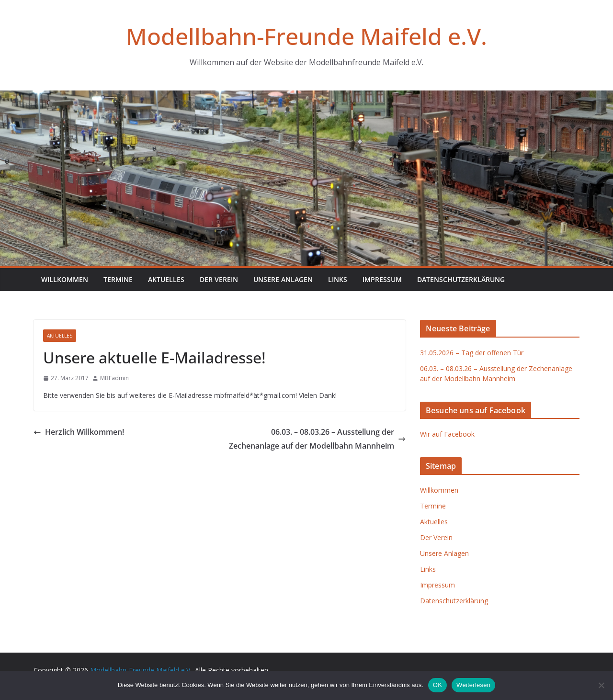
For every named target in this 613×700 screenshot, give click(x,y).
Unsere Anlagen (283, 279)
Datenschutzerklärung (461, 279)
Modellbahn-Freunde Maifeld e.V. (306, 36)
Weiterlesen (473, 685)
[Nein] (601, 685)
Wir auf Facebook (447, 434)
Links (338, 279)
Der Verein (219, 279)
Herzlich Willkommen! (79, 432)
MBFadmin (114, 378)
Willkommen (65, 279)
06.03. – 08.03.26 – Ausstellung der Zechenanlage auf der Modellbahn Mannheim (317, 439)
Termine (118, 279)
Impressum (382, 279)
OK (437, 685)
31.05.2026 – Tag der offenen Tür (472, 353)
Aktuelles (166, 279)
